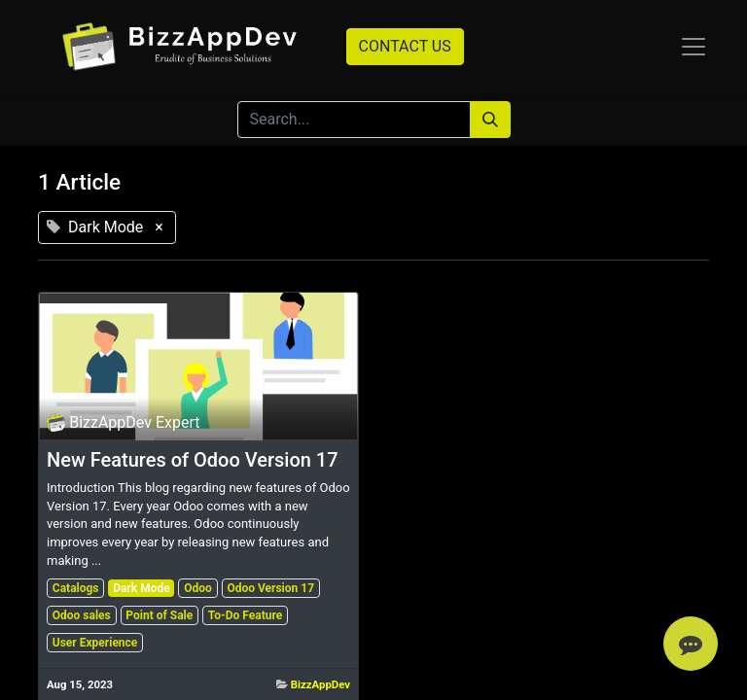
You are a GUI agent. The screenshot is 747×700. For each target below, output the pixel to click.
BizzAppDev (320, 684)
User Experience (95, 643)
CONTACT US (405, 46)
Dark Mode (142, 588)
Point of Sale (159, 615)
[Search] (490, 120)
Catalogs (76, 588)
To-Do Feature (245, 615)
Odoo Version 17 (270, 588)
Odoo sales (82, 615)
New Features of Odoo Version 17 (193, 460)
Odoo (198, 588)
